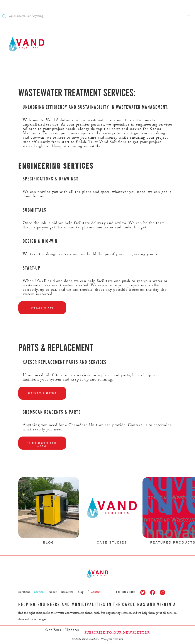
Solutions (24, 592)
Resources (67, 592)
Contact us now (42, 308)
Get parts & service (42, 393)
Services (39, 592)
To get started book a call (42, 444)
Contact (95, 592)
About (53, 592)
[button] (188, 15)
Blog (81, 592)
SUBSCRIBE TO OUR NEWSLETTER (117, 635)
